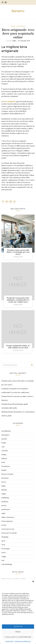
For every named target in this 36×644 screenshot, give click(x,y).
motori (4, 506)
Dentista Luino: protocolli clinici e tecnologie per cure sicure (18, 252)
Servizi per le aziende (9, 533)
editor (14, 41)
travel (4, 553)
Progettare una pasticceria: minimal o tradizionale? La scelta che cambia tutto (18, 300)
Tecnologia (5, 549)
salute (3, 513)
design (4, 455)
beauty (4, 443)
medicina (5, 502)
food (3, 462)
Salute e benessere (8, 517)
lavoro (4, 482)
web (3, 560)
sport (3, 541)
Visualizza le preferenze (18, 637)
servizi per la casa (8, 529)
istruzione (5, 478)
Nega (18, 632)
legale (4, 486)
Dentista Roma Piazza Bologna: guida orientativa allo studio (15, 406)
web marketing (7, 564)
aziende (4, 439)
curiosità (5, 451)
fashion (4, 458)
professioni (6, 509)
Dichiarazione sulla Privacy (23, 641)
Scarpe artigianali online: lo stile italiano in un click (18, 347)
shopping (5, 537)
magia (4, 494)
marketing (5, 498)
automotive (5, 435)
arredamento (6, 431)
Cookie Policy (9, 641)
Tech (3, 545)
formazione (6, 466)
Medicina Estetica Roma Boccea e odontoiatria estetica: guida (18, 414)
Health (4, 470)
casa (3, 447)
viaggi (4, 556)
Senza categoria (18, 26)
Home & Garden (7, 474)
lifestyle (4, 490)
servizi (4, 525)
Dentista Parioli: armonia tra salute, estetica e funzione (17, 398)
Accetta (18, 626)
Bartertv (18, 11)
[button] (33, 581)
